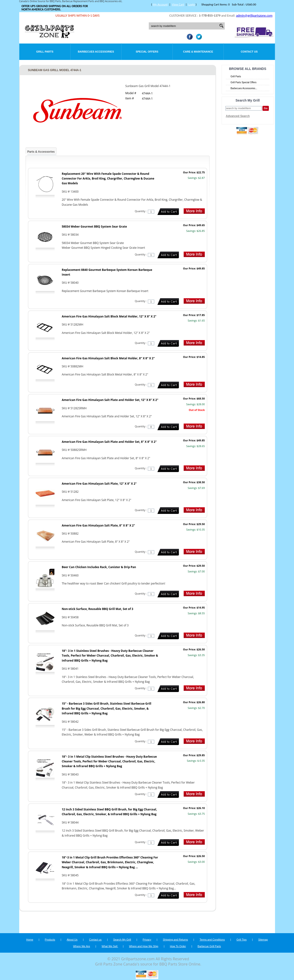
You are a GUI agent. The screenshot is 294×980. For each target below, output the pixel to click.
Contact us (95, 940)
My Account (160, 4)
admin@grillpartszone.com (254, 16)
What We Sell (110, 946)
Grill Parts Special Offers (244, 82)
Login (191, 4)
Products (50, 940)
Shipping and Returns (175, 940)
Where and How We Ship (144, 946)
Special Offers (147, 52)
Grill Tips (241, 940)
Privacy (147, 940)
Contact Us (249, 52)
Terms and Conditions (212, 940)
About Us (72, 940)
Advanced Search (238, 116)
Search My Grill (122, 940)
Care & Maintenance (198, 52)
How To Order (178, 946)
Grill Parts (45, 52)
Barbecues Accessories (96, 52)
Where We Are (82, 946)
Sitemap (263, 940)
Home (30, 940)
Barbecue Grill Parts (209, 946)
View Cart (178, 4)
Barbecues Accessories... (244, 88)
